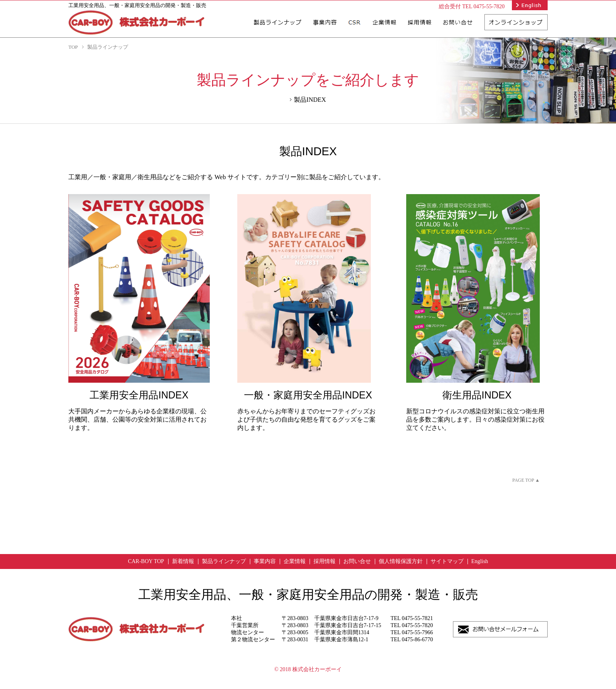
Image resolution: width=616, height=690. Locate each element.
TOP (73, 47)
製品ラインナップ (224, 561)
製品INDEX (310, 100)
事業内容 (265, 561)
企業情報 (295, 561)
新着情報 (183, 561)
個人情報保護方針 (401, 561)
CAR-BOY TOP (146, 561)
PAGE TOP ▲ (526, 480)
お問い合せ (357, 561)
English (480, 561)
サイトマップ (447, 561)
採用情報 (324, 561)
